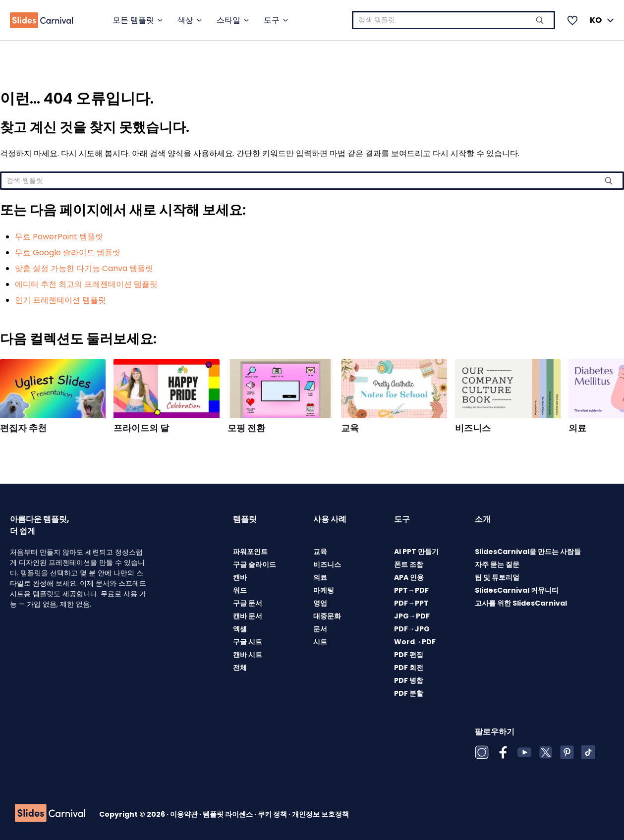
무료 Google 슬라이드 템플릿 (68, 252)
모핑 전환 (246, 428)
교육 (350, 428)
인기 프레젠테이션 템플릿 (60, 300)
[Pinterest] (567, 752)
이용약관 (185, 814)
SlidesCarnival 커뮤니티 (517, 590)
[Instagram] (482, 752)
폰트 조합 (409, 564)
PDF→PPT (411, 603)
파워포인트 (250, 552)
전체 (240, 668)
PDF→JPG (412, 629)
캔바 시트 (248, 655)
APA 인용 (409, 577)
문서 (320, 629)
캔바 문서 (248, 616)
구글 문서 (248, 603)
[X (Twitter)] (546, 752)
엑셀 (240, 629)
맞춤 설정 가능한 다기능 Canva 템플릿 (84, 268)
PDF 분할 (409, 693)
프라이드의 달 (141, 428)
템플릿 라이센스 (228, 814)
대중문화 (327, 616)
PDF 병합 (409, 680)
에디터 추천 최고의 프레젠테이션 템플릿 (86, 284)
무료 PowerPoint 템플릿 (59, 237)
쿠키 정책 (273, 814)
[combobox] (454, 20)
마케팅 (324, 590)
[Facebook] (503, 752)
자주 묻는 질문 (497, 564)
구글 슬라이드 (255, 564)
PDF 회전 (409, 668)
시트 (320, 642)
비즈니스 (473, 428)
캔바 (240, 577)
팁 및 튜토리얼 (497, 577)
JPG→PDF (412, 616)
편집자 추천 (23, 428)
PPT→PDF (411, 590)
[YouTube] (524, 752)
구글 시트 (248, 642)
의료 (577, 428)
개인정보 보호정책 (320, 814)
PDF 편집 (409, 655)
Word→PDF (415, 642)
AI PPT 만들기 (416, 552)
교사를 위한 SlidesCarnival (521, 603)
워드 (240, 590)
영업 (320, 603)
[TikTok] (588, 752)
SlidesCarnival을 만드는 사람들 (528, 552)
